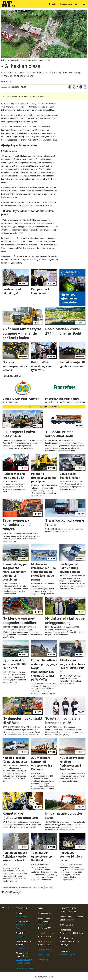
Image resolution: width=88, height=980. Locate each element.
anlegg (49, 887)
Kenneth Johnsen (67, 955)
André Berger (44, 925)
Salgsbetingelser (45, 950)
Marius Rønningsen (46, 933)
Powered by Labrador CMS (44, 977)
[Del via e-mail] (81, 87)
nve (41, 887)
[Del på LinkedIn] (77, 87)
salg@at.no (47, 941)
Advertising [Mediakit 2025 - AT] (43, 960)
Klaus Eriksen (22, 917)
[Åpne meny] (84, 4)
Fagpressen (21, 948)
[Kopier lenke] (85, 87)
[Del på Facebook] (70, 87)
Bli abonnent (66, 4)
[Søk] (76, 4)
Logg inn (53, 4)
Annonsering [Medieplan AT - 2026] (43, 955)
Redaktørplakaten (23, 963)
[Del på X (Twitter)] (74, 87)
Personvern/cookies (25, 968)
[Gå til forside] (8, 4)
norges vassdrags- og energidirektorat (20, 887)
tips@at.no (21, 936)
